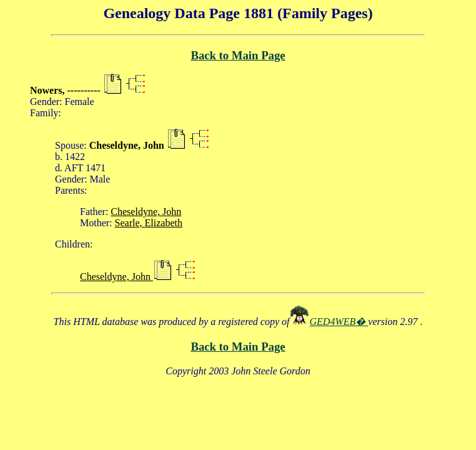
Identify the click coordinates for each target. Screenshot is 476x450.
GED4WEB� (339, 322)
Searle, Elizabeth (149, 223)
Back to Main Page (238, 55)
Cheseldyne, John (146, 212)
